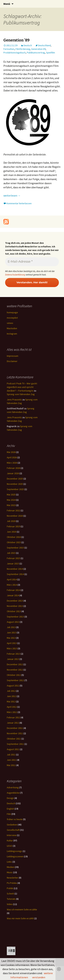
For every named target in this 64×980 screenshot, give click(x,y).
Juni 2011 (12, 760)
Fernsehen (9, 49)
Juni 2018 (12, 532)
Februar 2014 (13, 590)
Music (10, 872)
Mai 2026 (11, 452)
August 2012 (13, 686)
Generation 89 (38, 49)
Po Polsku (12, 883)
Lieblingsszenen (15, 856)
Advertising (13, 787)
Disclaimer (12, 361)
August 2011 (13, 749)
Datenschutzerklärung (15, 275)
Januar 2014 (13, 595)
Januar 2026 (13, 473)
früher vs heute (15, 819)
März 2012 (12, 712)
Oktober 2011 (14, 739)
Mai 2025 (11, 495)
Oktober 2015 (14, 542)
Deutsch (28, 45)
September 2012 (15, 680)
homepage (12, 312)
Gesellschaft (13, 830)
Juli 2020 (11, 521)
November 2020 (15, 516)
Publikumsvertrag (36, 53)
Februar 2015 (13, 558)
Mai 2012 (11, 701)
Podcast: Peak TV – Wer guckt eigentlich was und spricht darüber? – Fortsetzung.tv (22, 387)
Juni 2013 (12, 633)
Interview (12, 835)
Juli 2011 (11, 755)
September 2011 (15, 744)
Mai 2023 (11, 505)
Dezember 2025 (15, 479)
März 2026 (12, 463)
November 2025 (15, 484)
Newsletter (13, 878)
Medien (11, 867)
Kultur (10, 840)
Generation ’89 (16, 40)
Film (9, 814)
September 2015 (15, 548)
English (10, 809)
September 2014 (15, 574)
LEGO (10, 846)
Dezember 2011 (15, 728)
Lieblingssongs (15, 851)
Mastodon (12, 328)
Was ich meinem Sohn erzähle (22, 909)
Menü (7, 4)
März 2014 (12, 585)
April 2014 (12, 579)
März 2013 (12, 648)
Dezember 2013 (15, 601)
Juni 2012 (12, 696)
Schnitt (10, 894)
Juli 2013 (11, 627)
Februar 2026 (13, 468)
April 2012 (12, 707)
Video (10, 904)
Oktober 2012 (14, 675)
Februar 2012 (13, 717)
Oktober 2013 (14, 611)
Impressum (13, 356)
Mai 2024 (11, 500)
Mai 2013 (11, 638)
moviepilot (12, 318)
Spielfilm (51, 53)
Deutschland (44, 45)
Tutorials (11, 899)
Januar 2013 (13, 659)
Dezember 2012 (15, 664)
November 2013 (15, 606)
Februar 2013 (13, 654)
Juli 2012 (11, 691)
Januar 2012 (13, 723)
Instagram (12, 334)
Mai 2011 (11, 765)
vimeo (10, 323)
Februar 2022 (13, 510)
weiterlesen (12, 195)
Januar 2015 (13, 564)
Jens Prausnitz (14, 400)
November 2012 (15, 670)
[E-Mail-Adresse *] (32, 262)
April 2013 (12, 643)
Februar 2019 (13, 526)
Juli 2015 (11, 553)
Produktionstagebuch (15, 53)
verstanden (39, 977)
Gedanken (12, 825)
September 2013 (15, 617)
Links (9, 862)
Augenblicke (13, 793)
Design (10, 798)
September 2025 (15, 489)
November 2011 (15, 733)
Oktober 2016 (14, 537)
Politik (10, 888)
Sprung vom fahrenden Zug (21, 394)
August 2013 (13, 622)
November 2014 (15, 569)
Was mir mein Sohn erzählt (20, 918)
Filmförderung (23, 49)
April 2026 (12, 457)
